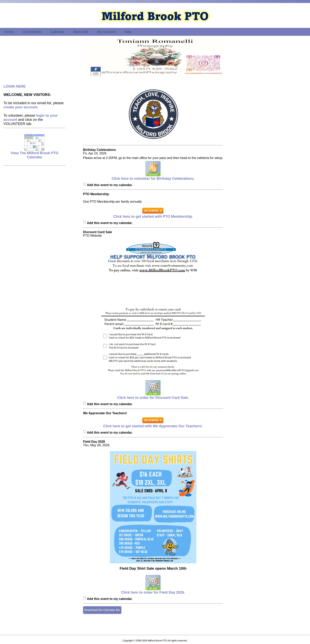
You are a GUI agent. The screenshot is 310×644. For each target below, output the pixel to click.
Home (9, 32)
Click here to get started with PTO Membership (153, 215)
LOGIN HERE (15, 86)
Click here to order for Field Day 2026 (153, 591)
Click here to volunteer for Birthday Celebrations (153, 177)
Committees (32, 32)
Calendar (57, 32)
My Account (106, 32)
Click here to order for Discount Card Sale (153, 396)
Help (128, 32)
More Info (81, 32)
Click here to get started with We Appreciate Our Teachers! (153, 425)
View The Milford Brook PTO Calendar (34, 154)
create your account (20, 107)
